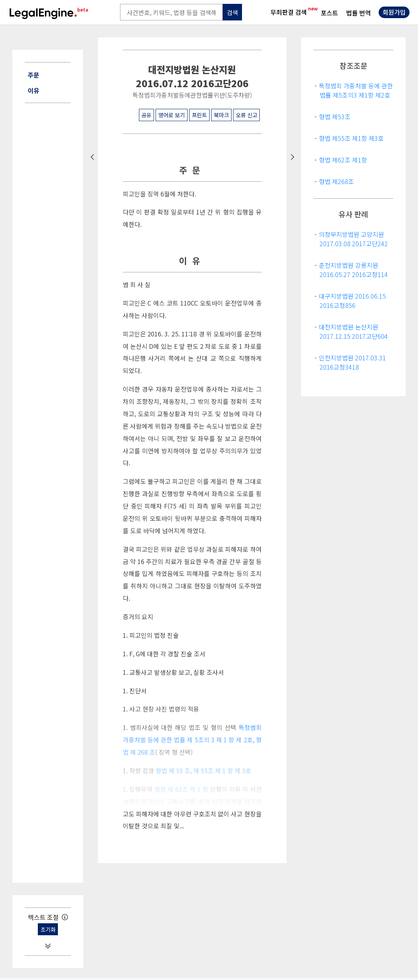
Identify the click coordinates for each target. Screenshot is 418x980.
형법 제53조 (335, 117)
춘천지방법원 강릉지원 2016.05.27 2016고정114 (353, 270)
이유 (34, 90)
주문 (34, 75)
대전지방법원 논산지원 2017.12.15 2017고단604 (353, 331)
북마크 (221, 115)
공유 (146, 115)
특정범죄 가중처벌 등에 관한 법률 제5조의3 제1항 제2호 (356, 90)
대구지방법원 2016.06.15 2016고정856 (352, 301)
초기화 (48, 929)
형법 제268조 (336, 181)
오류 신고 (247, 115)
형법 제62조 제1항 (343, 160)
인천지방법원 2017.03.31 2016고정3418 (352, 362)
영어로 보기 (172, 115)
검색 (232, 12)
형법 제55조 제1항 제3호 (351, 138)
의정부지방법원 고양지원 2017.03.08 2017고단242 (353, 239)
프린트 (199, 115)
